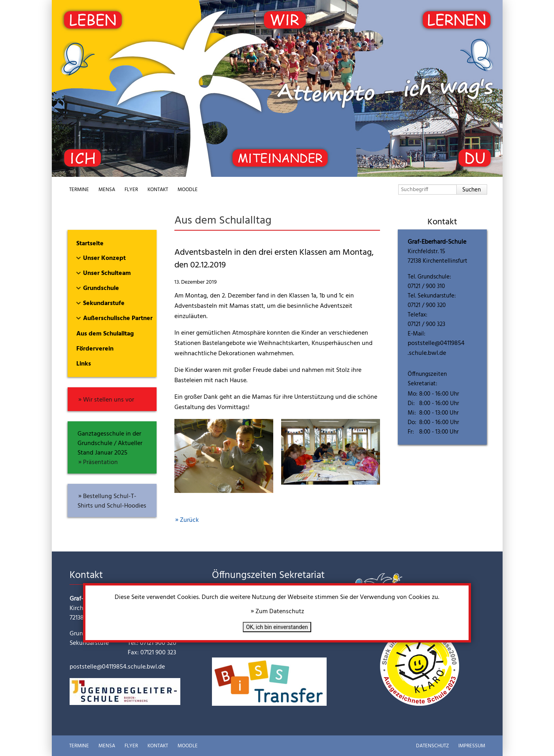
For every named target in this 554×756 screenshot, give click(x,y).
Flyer (131, 190)
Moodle (188, 190)
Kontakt (158, 190)
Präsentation (100, 462)
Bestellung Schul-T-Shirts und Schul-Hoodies (112, 501)
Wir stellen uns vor (109, 400)
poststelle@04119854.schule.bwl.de (436, 348)
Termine (79, 190)
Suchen (472, 190)
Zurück (189, 520)
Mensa (107, 190)
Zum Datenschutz (280, 612)
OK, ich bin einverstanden (277, 627)
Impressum (472, 746)
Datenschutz (432, 746)
